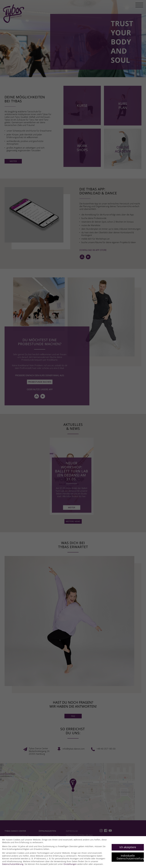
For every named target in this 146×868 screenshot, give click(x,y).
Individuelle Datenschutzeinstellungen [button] (130, 857)
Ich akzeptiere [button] (128, 847)
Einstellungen (70, 864)
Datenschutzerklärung (13, 864)
